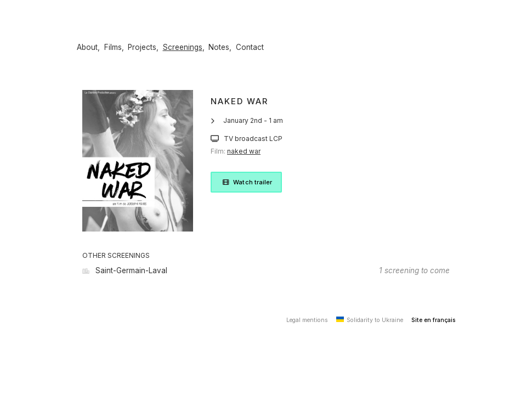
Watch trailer (246, 182)
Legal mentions (307, 320)
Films (113, 47)
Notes (219, 47)
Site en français (433, 320)
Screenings (183, 47)
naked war (244, 151)
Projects (142, 47)
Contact (250, 47)
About (87, 47)
